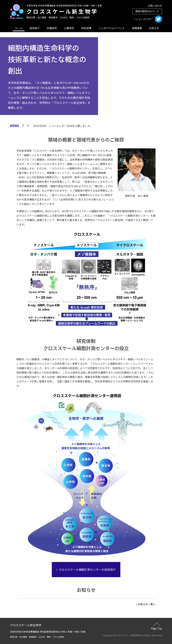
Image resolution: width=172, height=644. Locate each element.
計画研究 (52, 28)
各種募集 (137, 28)
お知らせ (154, 28)
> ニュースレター (143, 19)
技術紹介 (35, 28)
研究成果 (86, 28)
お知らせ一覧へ (146, 604)
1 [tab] (114, 116)
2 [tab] (119, 116)
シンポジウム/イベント (112, 28)
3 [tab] (123, 116)
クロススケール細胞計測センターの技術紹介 (86, 569)
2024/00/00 (63, 126)
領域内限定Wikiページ (147, 11)
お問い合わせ (155, 6)
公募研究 (69, 28)
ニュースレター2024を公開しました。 (71, 126)
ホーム (19, 28)
